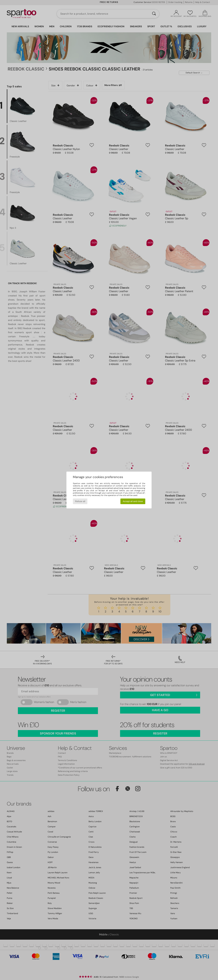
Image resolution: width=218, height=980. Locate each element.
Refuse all (80, 501)
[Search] (154, 14)
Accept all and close (133, 501)
